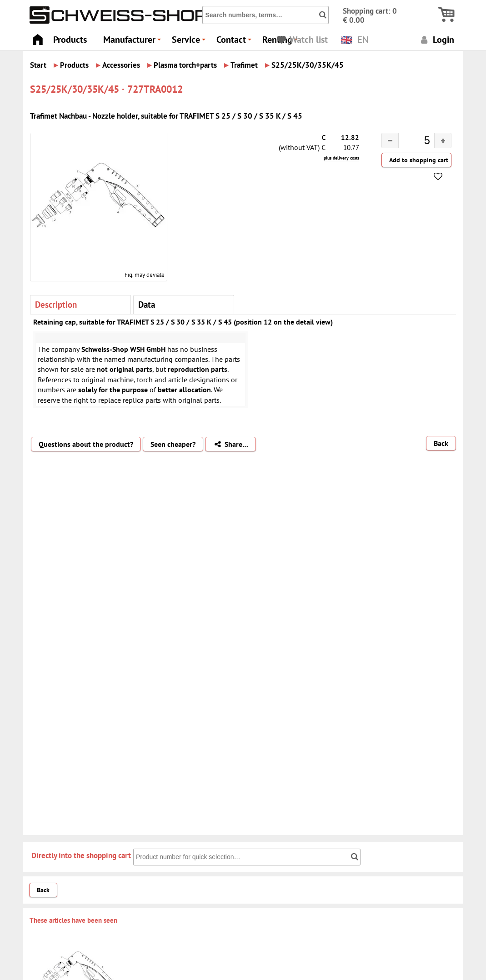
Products (70, 39)
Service (190, 42)
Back (441, 443)
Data (147, 304)
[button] (443, 140)
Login (436, 39)
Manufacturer (133, 42)
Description (56, 304)
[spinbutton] (409, 142)
